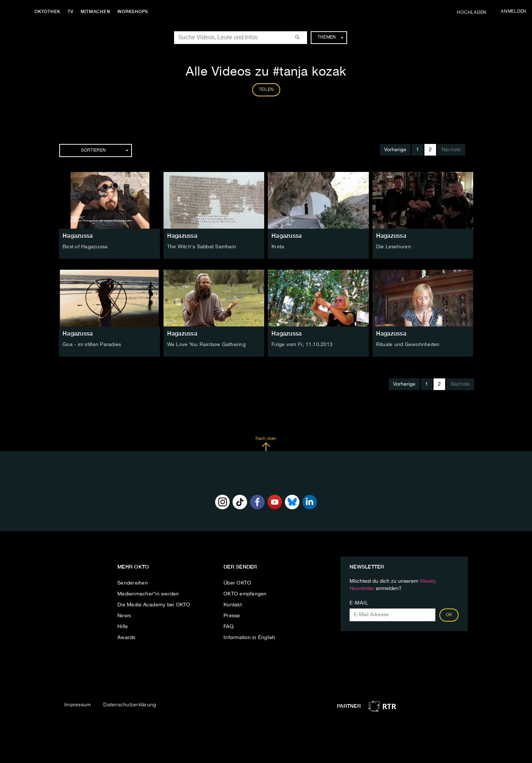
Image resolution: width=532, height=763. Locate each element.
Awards (126, 638)
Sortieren (105, 150)
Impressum (78, 705)
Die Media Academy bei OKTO (154, 605)
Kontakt (233, 605)
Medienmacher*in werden (148, 594)
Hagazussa (78, 236)
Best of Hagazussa (85, 247)
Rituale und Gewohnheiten (408, 345)
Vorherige (395, 150)
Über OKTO (237, 583)
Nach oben (266, 444)
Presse (232, 616)
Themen (331, 37)
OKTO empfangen (245, 594)
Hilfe (123, 627)
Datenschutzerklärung (130, 705)
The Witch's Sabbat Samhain (202, 247)
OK (449, 615)
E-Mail (359, 603)
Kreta (278, 247)
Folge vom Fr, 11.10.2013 (302, 345)
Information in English (249, 638)
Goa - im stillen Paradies (92, 345)
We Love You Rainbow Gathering (206, 345)
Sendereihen (133, 583)
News (124, 616)
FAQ (229, 627)
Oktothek (47, 12)
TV (70, 12)
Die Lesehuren (394, 247)
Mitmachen (96, 12)
